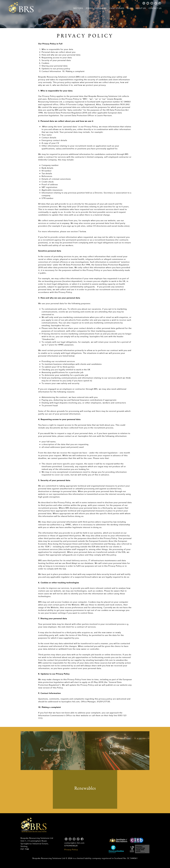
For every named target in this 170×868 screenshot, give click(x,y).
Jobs (88, 8)
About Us (141, 8)
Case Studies (117, 8)
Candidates (100, 8)
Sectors (78, 8)
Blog (130, 8)
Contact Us (155, 8)
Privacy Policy (71, 850)
